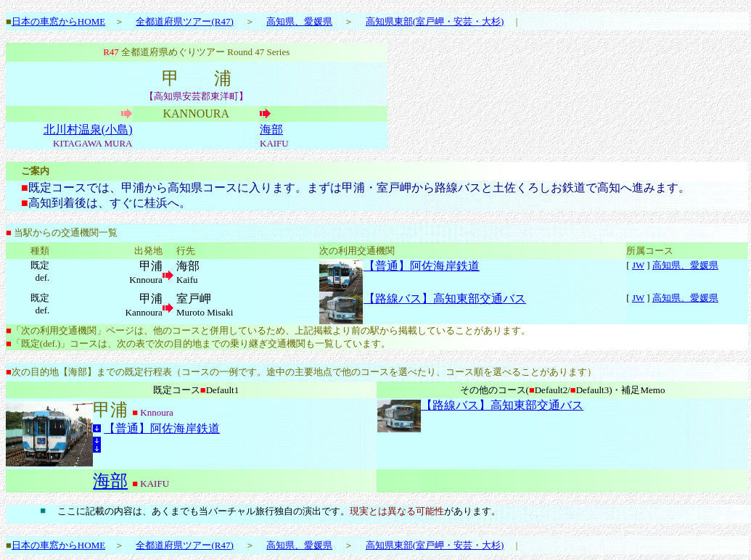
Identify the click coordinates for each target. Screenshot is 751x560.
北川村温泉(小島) (88, 129)
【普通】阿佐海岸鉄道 (422, 266)
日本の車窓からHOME (58, 21)
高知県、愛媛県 (299, 21)
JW (638, 265)
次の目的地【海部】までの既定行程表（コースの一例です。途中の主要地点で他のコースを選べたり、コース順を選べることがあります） (304, 372)
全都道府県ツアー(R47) (184, 21)
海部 (271, 129)
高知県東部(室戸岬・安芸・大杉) (435, 21)
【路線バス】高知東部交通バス (445, 298)
